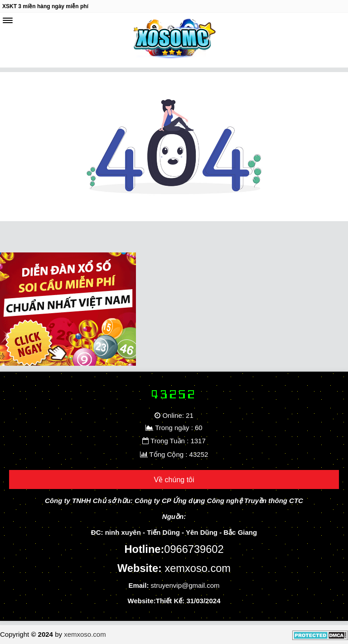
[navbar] (8, 20)
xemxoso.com (85, 634)
